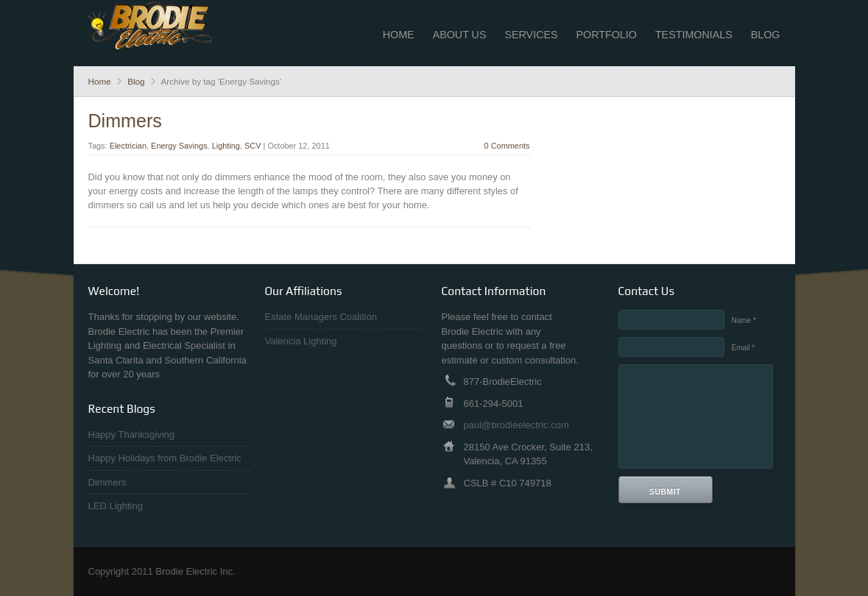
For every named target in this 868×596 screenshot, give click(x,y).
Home (399, 35)
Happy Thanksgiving (132, 434)
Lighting (226, 146)
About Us (460, 35)
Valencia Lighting (301, 341)
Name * (744, 320)
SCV (253, 146)
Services (531, 35)
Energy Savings (179, 146)
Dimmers (125, 121)
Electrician (128, 146)
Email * (744, 348)
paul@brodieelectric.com (516, 425)
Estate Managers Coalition (321, 317)
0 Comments (507, 146)
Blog (766, 35)
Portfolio (607, 35)
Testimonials (694, 35)
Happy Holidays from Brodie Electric (165, 458)
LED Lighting (116, 506)
